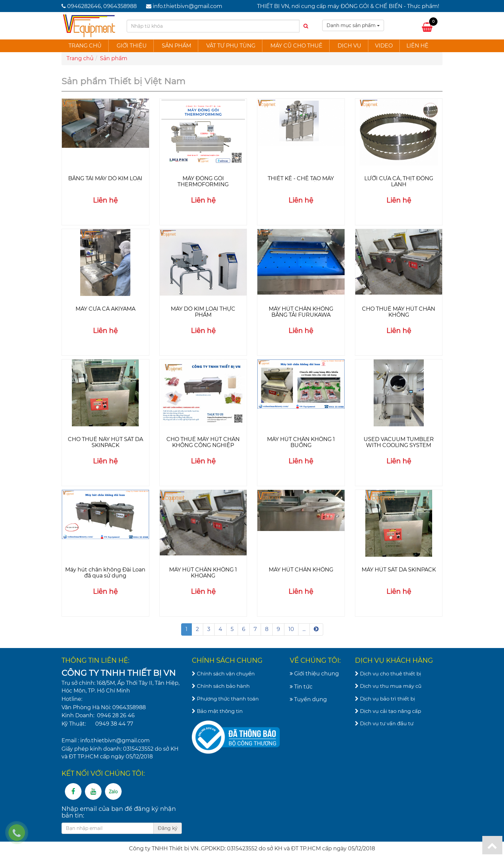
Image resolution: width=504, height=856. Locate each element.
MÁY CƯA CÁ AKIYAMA (105, 309)
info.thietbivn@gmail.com (187, 6)
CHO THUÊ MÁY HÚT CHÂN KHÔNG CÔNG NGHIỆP (203, 442)
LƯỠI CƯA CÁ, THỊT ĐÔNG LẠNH (399, 181)
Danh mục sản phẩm (353, 25)
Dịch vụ (349, 46)
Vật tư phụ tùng (231, 46)
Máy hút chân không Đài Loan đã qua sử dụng (105, 573)
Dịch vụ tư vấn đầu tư (384, 723)
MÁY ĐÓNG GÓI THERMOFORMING (203, 181)
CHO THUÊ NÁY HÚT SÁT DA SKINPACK (105, 442)
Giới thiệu (132, 46)
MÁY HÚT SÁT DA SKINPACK (399, 570)
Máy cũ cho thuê (296, 46)
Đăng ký (168, 828)
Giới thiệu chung (314, 674)
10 (291, 629)
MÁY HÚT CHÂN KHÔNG (301, 570)
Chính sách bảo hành (221, 686)
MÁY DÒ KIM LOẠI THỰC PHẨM (203, 312)
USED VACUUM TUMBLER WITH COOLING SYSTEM (399, 442)
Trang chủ (85, 46)
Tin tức (301, 687)
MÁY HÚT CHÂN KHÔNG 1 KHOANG (203, 573)
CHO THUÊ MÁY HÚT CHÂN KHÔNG (399, 312)
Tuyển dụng (308, 699)
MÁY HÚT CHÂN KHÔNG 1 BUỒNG (301, 442)
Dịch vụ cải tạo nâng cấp (388, 711)
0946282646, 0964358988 (102, 6)
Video (384, 46)
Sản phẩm (176, 46)
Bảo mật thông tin (217, 711)
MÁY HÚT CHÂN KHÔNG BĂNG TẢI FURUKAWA (301, 312)
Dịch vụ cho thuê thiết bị (388, 674)
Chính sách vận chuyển (223, 674)
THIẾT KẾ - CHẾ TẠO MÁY (301, 178)
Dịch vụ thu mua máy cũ (388, 686)
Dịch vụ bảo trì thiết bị (385, 699)
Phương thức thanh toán (225, 699)
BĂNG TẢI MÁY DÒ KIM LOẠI (105, 178)
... (304, 629)
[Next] (316, 629)
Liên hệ (417, 46)
